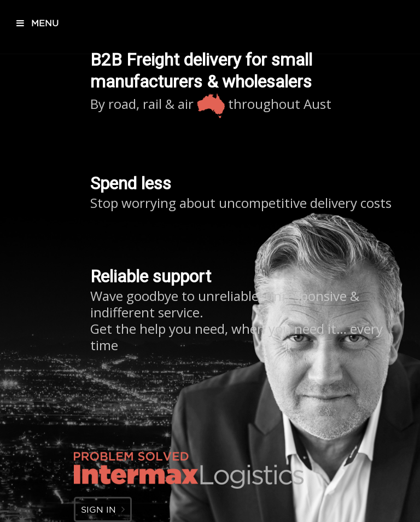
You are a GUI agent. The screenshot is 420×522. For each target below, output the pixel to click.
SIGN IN (103, 509)
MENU (37, 23)
